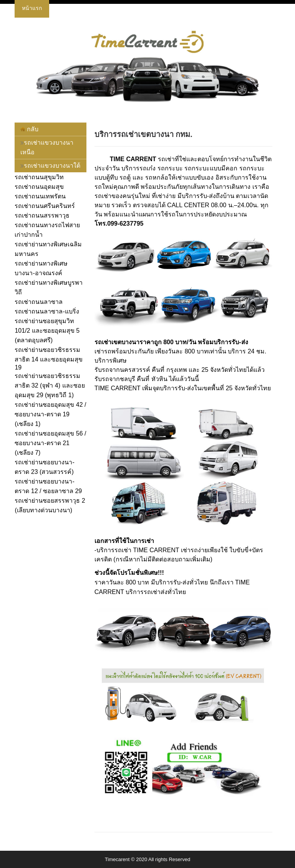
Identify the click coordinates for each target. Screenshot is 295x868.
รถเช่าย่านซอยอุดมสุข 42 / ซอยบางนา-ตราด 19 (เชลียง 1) (50, 414)
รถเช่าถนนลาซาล (39, 302)
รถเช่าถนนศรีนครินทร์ (45, 206)
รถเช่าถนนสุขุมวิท (39, 177)
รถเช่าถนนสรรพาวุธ (42, 215)
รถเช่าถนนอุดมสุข (39, 187)
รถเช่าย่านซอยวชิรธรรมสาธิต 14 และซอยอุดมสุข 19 (49, 359)
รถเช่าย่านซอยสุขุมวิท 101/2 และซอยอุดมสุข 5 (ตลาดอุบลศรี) (47, 331)
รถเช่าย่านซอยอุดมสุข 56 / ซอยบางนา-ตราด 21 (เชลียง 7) (50, 443)
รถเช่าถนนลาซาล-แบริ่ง (47, 311)
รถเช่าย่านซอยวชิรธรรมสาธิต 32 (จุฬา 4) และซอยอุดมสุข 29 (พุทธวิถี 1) (50, 385)
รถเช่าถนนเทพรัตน (40, 196)
